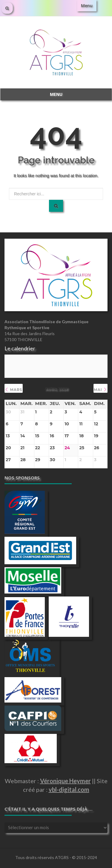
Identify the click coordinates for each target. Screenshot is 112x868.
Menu (87, 6)
